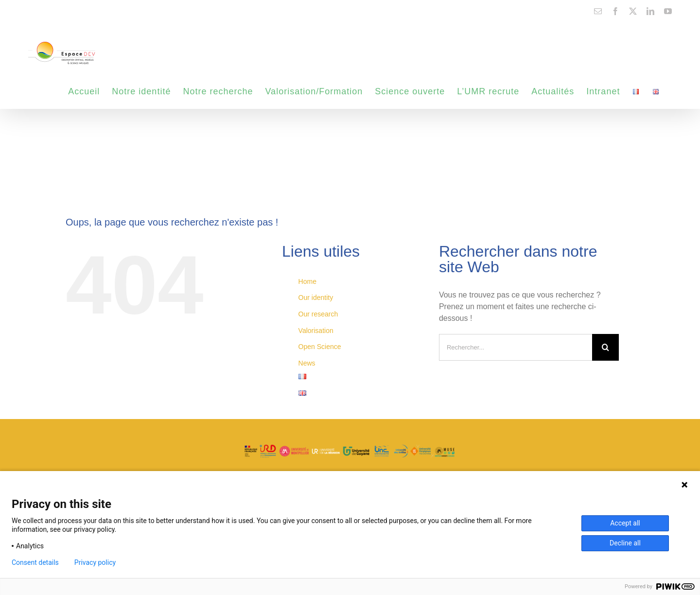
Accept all (625, 523)
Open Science (320, 347)
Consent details (35, 562)
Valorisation (316, 331)
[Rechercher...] (516, 347)
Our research (318, 314)
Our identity (316, 297)
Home (307, 281)
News (307, 363)
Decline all (625, 543)
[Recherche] (605, 347)
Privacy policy (95, 562)
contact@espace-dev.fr (58, 11)
